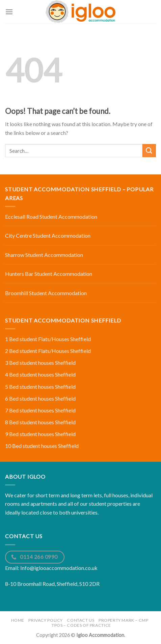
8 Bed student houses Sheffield (40, 422)
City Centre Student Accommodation (48, 235)
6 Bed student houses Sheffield (40, 398)
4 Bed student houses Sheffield (40, 374)
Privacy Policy (46, 620)
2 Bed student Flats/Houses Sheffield (48, 351)
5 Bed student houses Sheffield (40, 387)
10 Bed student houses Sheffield (42, 446)
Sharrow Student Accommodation (44, 255)
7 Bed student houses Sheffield (40, 410)
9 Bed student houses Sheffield (40, 434)
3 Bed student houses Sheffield (40, 363)
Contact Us (80, 620)
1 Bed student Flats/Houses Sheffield (48, 339)
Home (18, 620)
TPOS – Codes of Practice (81, 625)
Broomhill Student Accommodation (46, 293)
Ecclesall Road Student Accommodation (51, 217)
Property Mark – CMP (124, 620)
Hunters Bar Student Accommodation (49, 274)
